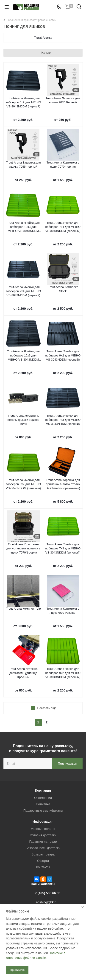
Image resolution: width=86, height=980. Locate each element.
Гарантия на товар (43, 842)
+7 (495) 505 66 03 (47, 893)
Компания (43, 790)
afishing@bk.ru (47, 902)
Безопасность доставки (43, 848)
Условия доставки (43, 835)
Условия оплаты (43, 829)
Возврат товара (43, 854)
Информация (43, 821)
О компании (43, 798)
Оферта (43, 861)
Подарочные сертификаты (43, 811)
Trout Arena (43, 38)
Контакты (43, 867)
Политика (43, 804)
